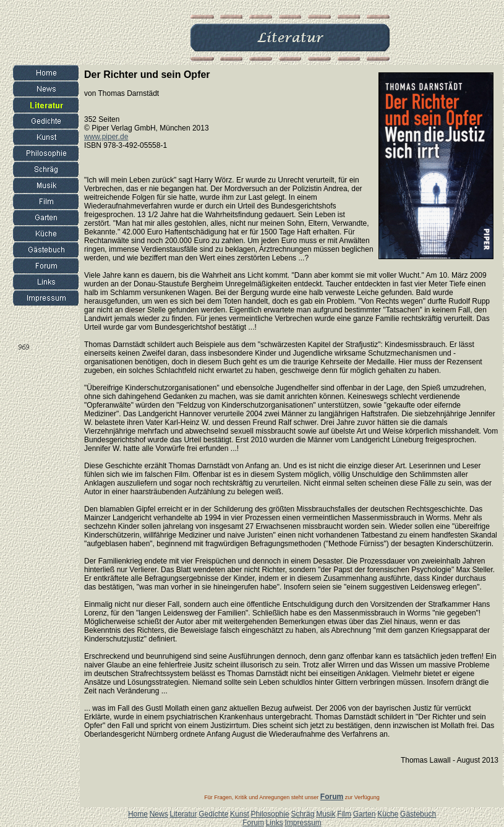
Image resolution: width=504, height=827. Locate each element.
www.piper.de (106, 137)
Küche (388, 814)
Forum (253, 823)
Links (275, 823)
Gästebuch (418, 814)
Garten (365, 814)
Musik (326, 814)
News (159, 814)
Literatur (183, 814)
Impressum (303, 823)
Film (344, 814)
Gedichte (213, 814)
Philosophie (270, 814)
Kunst (240, 814)
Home (138, 814)
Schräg (302, 814)
